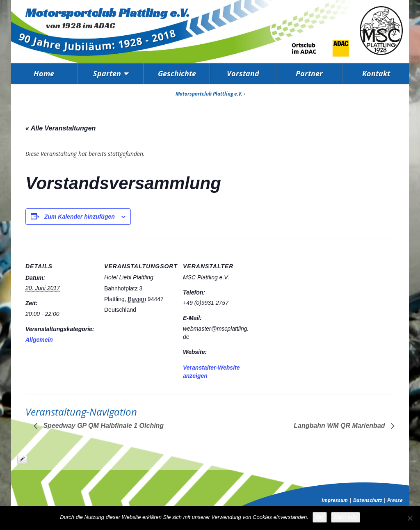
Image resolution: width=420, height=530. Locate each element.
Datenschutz (367, 500)
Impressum (335, 500)
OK (320, 517)
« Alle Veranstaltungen (60, 128)
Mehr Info (346, 517)
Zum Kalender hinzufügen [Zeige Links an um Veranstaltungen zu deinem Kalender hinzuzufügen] (80, 217)
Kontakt (376, 73)
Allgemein (39, 340)
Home (44, 73)
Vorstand (243, 73)
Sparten (107, 73)
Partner (309, 73)
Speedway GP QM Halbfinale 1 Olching (103, 426)
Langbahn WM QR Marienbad (340, 426)
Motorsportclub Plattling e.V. (107, 13)
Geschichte (177, 73)
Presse (395, 500)
